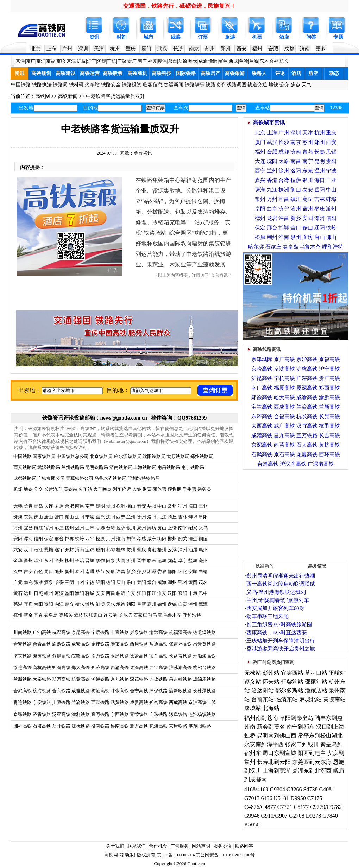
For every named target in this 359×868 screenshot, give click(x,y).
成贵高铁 (139, 702)
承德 (121, 604)
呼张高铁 (120, 691)
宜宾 (28, 604)
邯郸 (69, 539)
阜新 (141, 604)
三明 (69, 582)
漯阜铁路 (178, 714)
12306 (336, 108)
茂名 (203, 582)
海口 (193, 506)
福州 (257, 49)
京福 (51, 61)
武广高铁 (284, 426)
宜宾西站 (292, 673)
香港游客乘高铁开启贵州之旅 (281, 649)
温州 (80, 528)
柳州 (69, 561)
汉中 (18, 571)
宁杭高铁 (284, 378)
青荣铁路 (139, 714)
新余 (28, 615)
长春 (28, 506)
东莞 (28, 517)
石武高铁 (262, 454)
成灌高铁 (262, 435)
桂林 (121, 550)
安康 (111, 571)
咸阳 (100, 550)
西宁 (121, 517)
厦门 (146, 49)
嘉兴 (100, 517)
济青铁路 (42, 714)
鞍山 (69, 517)
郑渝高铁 (61, 668)
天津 (99, 49)
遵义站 (253, 682)
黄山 (162, 528)
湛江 (38, 561)
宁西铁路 (120, 714)
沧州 (296, 209)
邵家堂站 (316, 682)
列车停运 (122, 489)
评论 (280, 73)
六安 (18, 550)
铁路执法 (42, 85)
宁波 (90, 517)
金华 (18, 561)
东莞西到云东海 (312, 762)
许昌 (121, 571)
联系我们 (137, 846)
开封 (69, 550)
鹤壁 (131, 539)
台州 (80, 582)
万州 (18, 528)
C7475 (315, 798)
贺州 (131, 550)
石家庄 (140, 615)
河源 (59, 593)
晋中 (141, 561)
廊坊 (152, 528)
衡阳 (162, 539)
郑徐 (183, 61)
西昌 (111, 593)
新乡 (131, 571)
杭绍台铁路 (204, 668)
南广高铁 (262, 388)
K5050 (252, 825)
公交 (284, 85)
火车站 (92, 85)
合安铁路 (23, 644)
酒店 (284, 37)
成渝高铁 (307, 397)
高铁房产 (210, 73)
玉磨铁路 (120, 656)
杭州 (115, 49)
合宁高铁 (139, 691)
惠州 (203, 550)
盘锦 (172, 604)
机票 (257, 37)
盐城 (193, 561)
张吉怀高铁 (180, 644)
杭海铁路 (42, 691)
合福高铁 (284, 416)
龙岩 (272, 218)
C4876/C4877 (260, 807)
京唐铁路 (178, 726)
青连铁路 (23, 702)
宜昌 (28, 528)
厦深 (162, 61)
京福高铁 (329, 359)
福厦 (152, 61)
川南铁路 (23, 632)
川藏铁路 (61, 702)
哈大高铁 (284, 397)
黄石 (18, 593)
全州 (59, 561)
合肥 (273, 49)
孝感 (141, 539)
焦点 (296, 85)
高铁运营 (90, 73)
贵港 (152, 550)
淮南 (121, 539)
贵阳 (111, 506)
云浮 (172, 550)
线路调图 (237, 85)
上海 (51, 49)
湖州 (172, 582)
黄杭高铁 (329, 445)
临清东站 (286, 699)
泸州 (193, 604)
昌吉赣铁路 (180, 679)
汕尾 (193, 550)
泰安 (141, 506)
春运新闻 (174, 85)
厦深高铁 (307, 388)
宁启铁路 (100, 632)
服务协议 (222, 846)
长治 (80, 561)
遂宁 (59, 550)
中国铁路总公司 (73, 456)
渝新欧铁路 (180, 691)
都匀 (111, 550)
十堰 (193, 593)
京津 (20, 61)
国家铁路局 (44, 456)
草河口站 (316, 673)
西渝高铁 (120, 668)
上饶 (172, 528)
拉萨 (121, 528)
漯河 (28, 539)
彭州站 (271, 673)
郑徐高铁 (262, 397)
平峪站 (337, 673)
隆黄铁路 (42, 656)
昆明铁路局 (97, 467)
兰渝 (244, 61)
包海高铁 (158, 726)
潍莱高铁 (120, 644)
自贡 (183, 604)
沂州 (131, 561)
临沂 (121, 593)
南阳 (38, 604)
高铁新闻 (68, 96)
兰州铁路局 (73, 467)
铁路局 (60, 85)
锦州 (162, 604)
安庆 (100, 593)
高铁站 (71, 489)
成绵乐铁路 (204, 679)
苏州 (210, 49)
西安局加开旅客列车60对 (275, 608)
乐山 (131, 582)
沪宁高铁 (329, 369)
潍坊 (90, 604)
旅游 (230, 37)
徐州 (141, 517)
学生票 (190, 489)
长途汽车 (53, 489)
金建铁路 (100, 644)
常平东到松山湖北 (320, 735)
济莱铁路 (23, 656)
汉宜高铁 (307, 426)
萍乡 (141, 571)
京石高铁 (284, 454)
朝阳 (131, 604)
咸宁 (152, 539)
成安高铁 (81, 644)
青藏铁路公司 (80, 478)
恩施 (49, 550)
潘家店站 (316, 690)
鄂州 (183, 582)
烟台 (152, 582)
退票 (147, 489)
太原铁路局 (178, 456)
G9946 (252, 816)
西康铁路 (139, 644)
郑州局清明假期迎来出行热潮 (281, 576)
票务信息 (317, 566)
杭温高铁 (61, 632)
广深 (122, 61)
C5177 (301, 807)
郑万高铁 (61, 679)
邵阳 (172, 571)
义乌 (203, 528)
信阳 (38, 539)
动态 (334, 73)
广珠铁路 (158, 714)
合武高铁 (23, 691)
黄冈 (193, 582)
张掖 (38, 582)
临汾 (152, 561)
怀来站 (271, 682)
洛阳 (152, 517)
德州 (69, 528)
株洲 (120, 506)
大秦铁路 (42, 679)
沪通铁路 (100, 679)
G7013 (252, 798)
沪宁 (92, 61)
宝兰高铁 (158, 656)
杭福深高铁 (180, 632)
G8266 (294, 789)
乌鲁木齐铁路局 (110, 478)
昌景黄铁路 (204, 644)
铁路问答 (244, 846)
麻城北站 (310, 699)
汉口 (28, 550)
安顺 (193, 571)
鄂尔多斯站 (289, 690)
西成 (233, 61)
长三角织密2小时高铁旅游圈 (279, 624)
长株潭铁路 (204, 691)
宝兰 (223, 61)
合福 (274, 61)
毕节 (100, 571)
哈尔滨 (125, 615)
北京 (36, 49)
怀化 (183, 571)
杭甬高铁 (329, 426)
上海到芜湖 (277, 771)
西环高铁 (329, 454)
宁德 (90, 582)
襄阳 (183, 593)
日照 (38, 593)
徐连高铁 (23, 668)
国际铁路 (186, 73)
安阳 (18, 539)
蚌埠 (193, 517)
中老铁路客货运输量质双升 (115, 96)
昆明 (100, 506)
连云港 (110, 615)
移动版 (127, 855)
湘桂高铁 (23, 726)
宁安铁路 (42, 702)
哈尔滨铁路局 (128, 456)
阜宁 (183, 561)
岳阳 (152, 506)
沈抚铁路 (81, 726)
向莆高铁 (284, 445)
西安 (241, 49)
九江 (162, 517)
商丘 (172, 517)
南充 (28, 582)
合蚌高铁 (268, 464)
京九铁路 (120, 679)
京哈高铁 (262, 369)
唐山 (49, 517)
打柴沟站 (292, 682)
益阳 (69, 593)
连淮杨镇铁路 (202, 714)
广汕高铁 (42, 632)
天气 (307, 85)
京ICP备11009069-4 (176, 855)
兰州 (131, 517)
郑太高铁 (81, 668)
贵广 (132, 61)
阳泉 (111, 561)
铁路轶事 (195, 85)
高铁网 (43, 96)
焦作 (100, 561)
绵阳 (100, 582)
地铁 (273, 85)
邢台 (59, 539)
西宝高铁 (158, 668)
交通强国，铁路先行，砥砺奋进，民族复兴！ (179, 6)
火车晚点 (102, 489)
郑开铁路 (61, 726)
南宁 (90, 506)
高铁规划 (41, 73)
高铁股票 (113, 73)
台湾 (111, 528)
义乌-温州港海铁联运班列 (276, 592)
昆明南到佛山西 (277, 735)
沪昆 (102, 61)
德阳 (111, 582)
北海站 (271, 708)
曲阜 (90, 528)
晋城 (90, 561)
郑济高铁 (100, 668)
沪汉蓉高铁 (293, 464)
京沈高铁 (284, 369)
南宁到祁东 (301, 727)
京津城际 (262, 359)
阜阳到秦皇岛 (296, 718)
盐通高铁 (158, 644)
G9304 (277, 789)
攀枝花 (81, 615)
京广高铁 (284, 359)
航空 (313, 73)
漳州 (183, 550)
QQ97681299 (192, 418)
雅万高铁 (139, 726)
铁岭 (80, 539)
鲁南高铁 (120, 726)
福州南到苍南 (261, 718)
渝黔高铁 (158, 632)
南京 (194, 49)
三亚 (203, 506)
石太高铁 (307, 445)
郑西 (172, 61)
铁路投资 (132, 85)
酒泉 (49, 582)
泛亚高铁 (61, 714)
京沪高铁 (307, 359)
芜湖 (18, 604)
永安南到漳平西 (264, 744)
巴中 (203, 593)
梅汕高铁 (100, 691)
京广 (31, 61)
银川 (131, 528)
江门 (141, 593)
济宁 (284, 209)
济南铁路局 (121, 467)
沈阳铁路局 (154, 456)
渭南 (80, 550)
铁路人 (259, 73)
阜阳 (203, 517)
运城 (162, 561)
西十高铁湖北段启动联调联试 (281, 584)
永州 (49, 561)
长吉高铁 (329, 435)
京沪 (41, 61)
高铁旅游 (235, 73)
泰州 (80, 571)
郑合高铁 (158, 702)
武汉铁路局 (49, 467)
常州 (172, 506)
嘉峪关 (66, 615)
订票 (203, 37)
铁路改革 (215, 85)
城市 (149, 37)
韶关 (183, 539)
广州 (67, 49)
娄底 (162, 571)
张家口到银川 (302, 744)
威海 (162, 582)
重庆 (131, 49)
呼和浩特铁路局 (144, 478)
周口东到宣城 (279, 753)
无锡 (18, 506)
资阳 (49, 604)
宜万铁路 (100, 714)
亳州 (203, 561)
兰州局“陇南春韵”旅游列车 (278, 600)
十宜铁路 (120, 632)
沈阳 (111, 517)
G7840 (330, 816)
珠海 (18, 517)
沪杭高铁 (307, 369)
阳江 (152, 593)
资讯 (94, 37)
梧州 (162, 550)
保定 (49, 539)
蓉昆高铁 (61, 656)
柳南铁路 (100, 726)
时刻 (121, 37)
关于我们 (115, 846)
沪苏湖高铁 (180, 668)
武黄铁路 (120, 702)
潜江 (38, 550)
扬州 (69, 571)
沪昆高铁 (262, 378)
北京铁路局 (101, 456)
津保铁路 (158, 691)
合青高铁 (42, 644)
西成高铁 (178, 702)
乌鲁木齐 (172, 615)
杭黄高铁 (81, 679)
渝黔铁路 (61, 644)
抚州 (18, 615)
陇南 (172, 561)
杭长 (284, 61)
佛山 (38, 517)
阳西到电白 (312, 753)
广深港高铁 (321, 464)
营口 (59, 517)
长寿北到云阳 (274, 762)
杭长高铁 (307, 416)
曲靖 (203, 571)
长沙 (178, 49)
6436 (267, 798)
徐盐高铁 (139, 656)
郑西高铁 (329, 388)
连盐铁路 (158, 679)
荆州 (111, 539)
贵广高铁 (329, 378)
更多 (321, 49)
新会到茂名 (271, 727)
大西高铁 (262, 426)
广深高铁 (307, 378)
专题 (338, 37)
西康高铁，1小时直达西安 (277, 633)
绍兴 (193, 528)
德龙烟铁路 (204, 632)
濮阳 (80, 593)
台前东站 (263, 699)
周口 (49, 571)
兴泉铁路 (139, 632)
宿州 (183, 506)
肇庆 (141, 550)
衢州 (28, 561)
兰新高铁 (329, 407)
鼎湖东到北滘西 (312, 771)
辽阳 (80, 517)
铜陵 (203, 539)
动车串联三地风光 (267, 616)
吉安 (28, 571)
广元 (18, 582)
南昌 (80, 506)
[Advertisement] (296, 514)
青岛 (38, 506)
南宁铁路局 (193, 467)
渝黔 (213, 61)
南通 (90, 571)
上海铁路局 (145, 467)
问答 (311, 37)
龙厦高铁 (307, 454)
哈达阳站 (263, 690)
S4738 (311, 789)
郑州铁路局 (202, 456)
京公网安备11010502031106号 (225, 855)
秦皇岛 (51, 615)
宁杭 (112, 61)
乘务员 (204, 489)
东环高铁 (262, 416)
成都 (289, 49)
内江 (59, 604)
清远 (193, 539)
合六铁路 (61, 691)
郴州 (172, 539)
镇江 (38, 528)
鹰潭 (203, 604)
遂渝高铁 (139, 668)
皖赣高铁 (81, 656)
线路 (176, 37)
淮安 (162, 593)
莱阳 (141, 582)
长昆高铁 (329, 416)
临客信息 (153, 85)
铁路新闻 (265, 566)
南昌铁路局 (169, 467)
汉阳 (172, 593)
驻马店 (155, 615)
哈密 (59, 582)
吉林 (183, 517)
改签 (137, 489)
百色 (38, 571)
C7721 (285, 807)
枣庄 (59, 528)
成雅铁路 (81, 691)
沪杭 (81, 61)
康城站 (253, 708)
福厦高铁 (284, 388)
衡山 (131, 506)
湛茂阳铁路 (200, 726)
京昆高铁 (81, 632)
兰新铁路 (23, 679)
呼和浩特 (192, 615)
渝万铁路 (100, 656)
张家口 (96, 615)
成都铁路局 (25, 478)
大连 (49, 506)
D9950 (298, 798)
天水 (111, 604)
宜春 (38, 615)
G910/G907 (275, 816)
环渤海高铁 (204, 656)
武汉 (162, 49)
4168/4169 (256, 789)
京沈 (71, 61)
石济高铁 (42, 726)
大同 (121, 561)
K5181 (282, 798)
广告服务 (179, 846)
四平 (90, 539)
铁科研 (76, 85)
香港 (100, 528)
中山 (162, 506)
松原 (100, 539)
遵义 (69, 604)
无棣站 (253, 673)
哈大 (193, 61)
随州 (59, 571)
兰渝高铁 (307, 407)
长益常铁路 (180, 656)
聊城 (90, 593)
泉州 (141, 528)
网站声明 (201, 846)
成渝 (203, 61)
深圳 (83, 49)
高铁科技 (162, 73)
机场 (18, 489)
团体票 (160, 489)
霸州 (152, 604)
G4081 (327, 789)
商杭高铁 (42, 668)
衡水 (80, 604)
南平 (183, 528)
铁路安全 (111, 85)
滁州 (331, 209)
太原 (59, 506)
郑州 (226, 49)
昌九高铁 (284, 435)
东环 (264, 61)
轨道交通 (257, 85)
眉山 (121, 582)
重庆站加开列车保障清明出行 (281, 641)
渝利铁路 (81, 714)
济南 (305, 49)
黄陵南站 (334, 699)
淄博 (100, 604)
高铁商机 (137, 73)
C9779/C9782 (326, 807)
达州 (28, 593)
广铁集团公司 (51, 478)
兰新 (254, 61)
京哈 (61, 61)
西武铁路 (100, 702)
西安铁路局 (25, 467)
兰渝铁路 (81, 702)
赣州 (49, 593)
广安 (131, 593)
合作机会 (158, 846)
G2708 (297, 816)
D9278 (314, 816)
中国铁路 (21, 85)
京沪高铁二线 (202, 702)
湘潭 (152, 571)
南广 (142, 61)
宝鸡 (90, 550)
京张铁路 (23, 714)
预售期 (174, 489)
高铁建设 (65, 73)
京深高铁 (262, 445)
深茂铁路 (139, 679)
